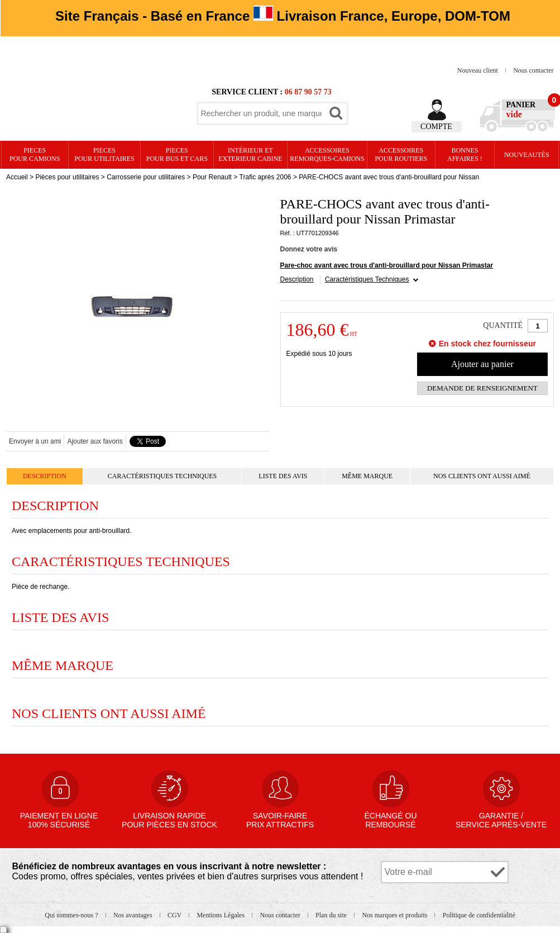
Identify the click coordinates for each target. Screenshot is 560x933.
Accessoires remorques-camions (327, 154)
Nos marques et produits (395, 915)
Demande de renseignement (482, 388)
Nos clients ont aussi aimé (482, 476)
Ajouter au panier (482, 364)
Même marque (367, 476)
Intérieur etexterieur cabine (250, 154)
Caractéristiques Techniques (367, 279)
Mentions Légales (221, 915)
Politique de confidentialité (479, 915)
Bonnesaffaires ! (465, 154)
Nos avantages (134, 915)
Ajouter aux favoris (95, 441)
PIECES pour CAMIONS (35, 154)
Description (297, 279)
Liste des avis (283, 476)
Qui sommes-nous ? (72, 915)
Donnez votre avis (309, 249)
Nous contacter (533, 70)
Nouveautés (527, 155)
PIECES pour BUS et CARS (177, 154)
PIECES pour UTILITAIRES (104, 154)
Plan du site (332, 915)
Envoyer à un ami (35, 441)
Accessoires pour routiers (401, 154)
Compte (436, 127)
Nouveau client (478, 70)
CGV (175, 915)
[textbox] (261, 113)
